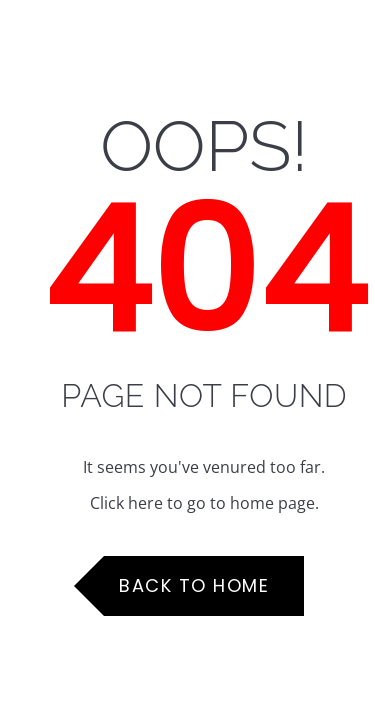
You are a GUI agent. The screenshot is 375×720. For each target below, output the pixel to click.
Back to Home (194, 585)
